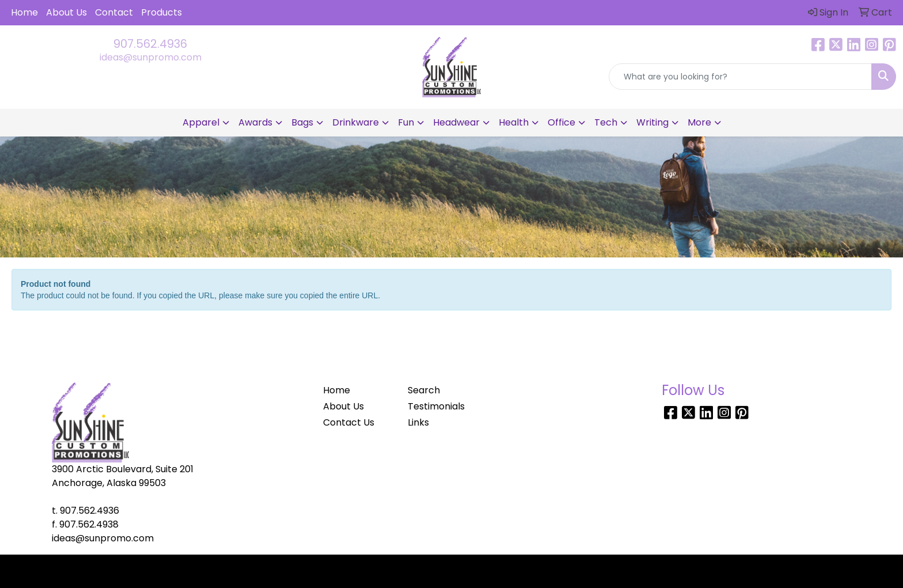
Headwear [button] (456, 122)
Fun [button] (406, 122)
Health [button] (514, 122)
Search (424, 390)
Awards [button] (255, 122)
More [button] (699, 122)
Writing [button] (652, 122)
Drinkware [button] (356, 122)
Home (24, 12)
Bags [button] (302, 122)
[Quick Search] (740, 77)
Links (418, 422)
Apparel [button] (201, 122)
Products (162, 12)
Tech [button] (606, 122)
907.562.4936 (150, 44)
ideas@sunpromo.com (151, 57)
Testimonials (436, 406)
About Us (67, 12)
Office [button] (561, 122)
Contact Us (349, 422)
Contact (114, 12)
